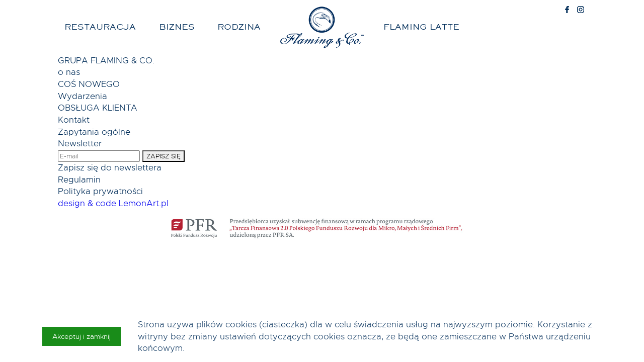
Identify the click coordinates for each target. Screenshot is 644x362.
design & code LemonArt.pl (113, 203)
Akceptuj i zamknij (82, 336)
